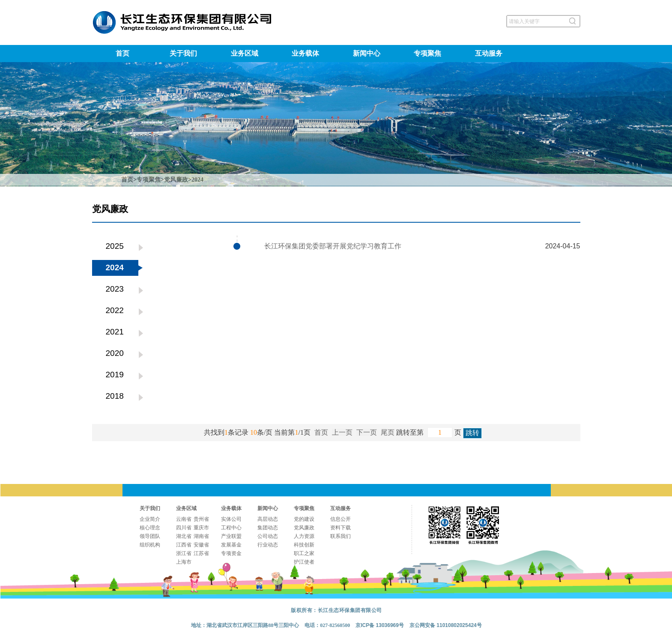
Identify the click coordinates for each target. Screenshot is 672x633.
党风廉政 (176, 180)
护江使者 (304, 562)
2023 (115, 289)
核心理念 (150, 528)
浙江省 (184, 553)
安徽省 (201, 545)
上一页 (342, 432)
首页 (122, 53)
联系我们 (340, 536)
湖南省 (201, 536)
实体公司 (231, 519)
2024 (197, 180)
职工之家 (304, 553)
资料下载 (340, 528)
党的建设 (304, 519)
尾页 (388, 432)
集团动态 (268, 528)
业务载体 (305, 53)
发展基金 (231, 545)
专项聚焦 (427, 53)
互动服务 (489, 53)
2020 (115, 353)
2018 (115, 396)
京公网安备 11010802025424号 (446, 625)
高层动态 (268, 519)
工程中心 (231, 528)
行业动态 (268, 545)
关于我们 (183, 53)
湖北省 (184, 536)
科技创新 (304, 545)
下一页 (367, 432)
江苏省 (201, 553)
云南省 (184, 519)
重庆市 (201, 528)
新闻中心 (367, 53)
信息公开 (340, 519)
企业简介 (150, 519)
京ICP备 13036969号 (380, 625)
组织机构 (150, 545)
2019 (115, 375)
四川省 (184, 528)
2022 (115, 310)
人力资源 (304, 536)
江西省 (184, 545)
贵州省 (201, 519)
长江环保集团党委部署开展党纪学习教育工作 (333, 246)
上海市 (184, 562)
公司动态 (268, 536)
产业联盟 (231, 536)
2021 (115, 332)
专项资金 (231, 553)
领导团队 (150, 536)
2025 (115, 246)
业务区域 (245, 53)
